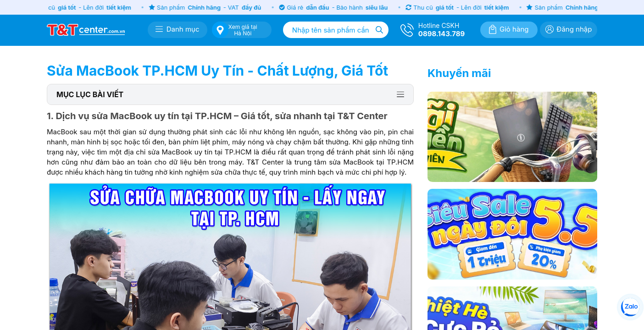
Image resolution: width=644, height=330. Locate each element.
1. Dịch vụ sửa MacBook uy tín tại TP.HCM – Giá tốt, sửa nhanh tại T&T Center (217, 116)
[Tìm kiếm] (379, 30)
